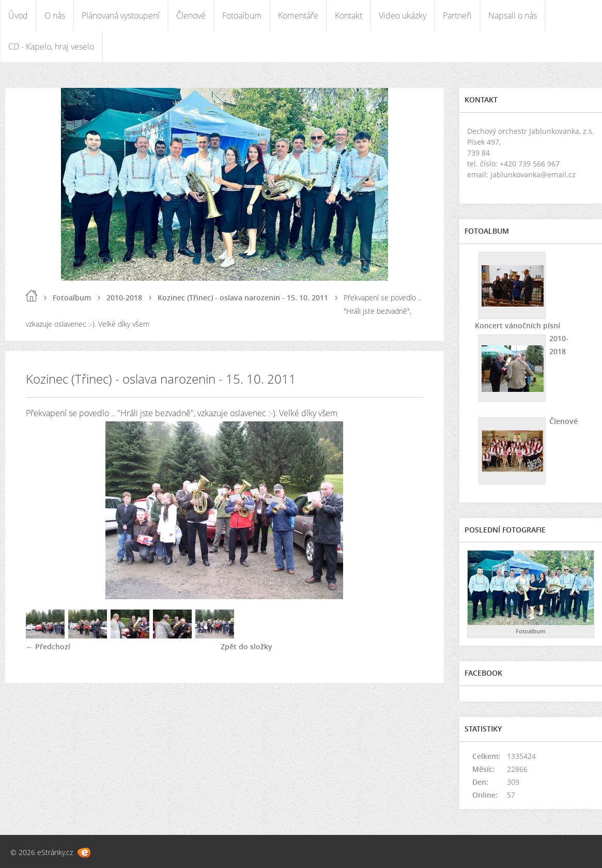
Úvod (18, 16)
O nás (55, 16)
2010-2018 (124, 298)
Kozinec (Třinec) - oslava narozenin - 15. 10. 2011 (243, 298)
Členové (191, 16)
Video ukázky (403, 16)
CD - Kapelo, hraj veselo (51, 47)
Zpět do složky (246, 646)
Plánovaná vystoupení (121, 16)
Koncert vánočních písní (518, 325)
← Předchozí (48, 646)
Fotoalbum (242, 16)
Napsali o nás (513, 16)
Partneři (457, 16)
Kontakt (349, 16)
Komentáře (298, 16)
